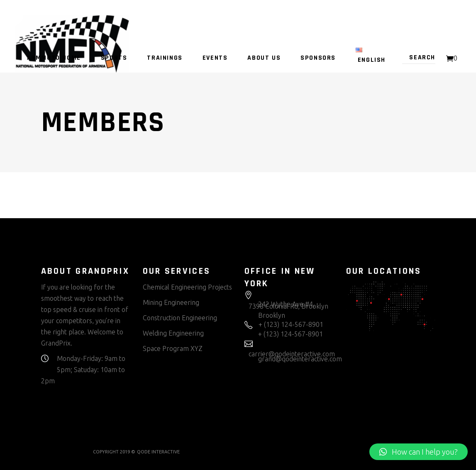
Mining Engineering (171, 302)
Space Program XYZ (173, 348)
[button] (419, 452)
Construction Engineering (180, 318)
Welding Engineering (173, 333)
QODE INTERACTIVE (158, 452)
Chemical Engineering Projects (187, 287)
